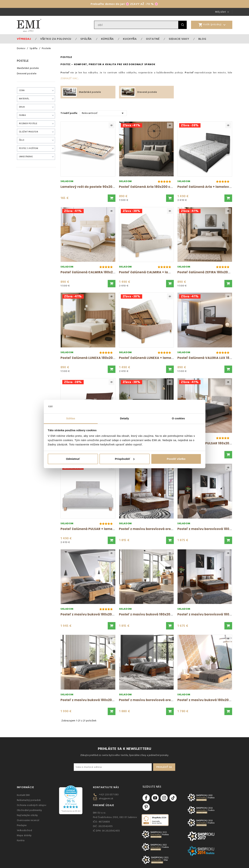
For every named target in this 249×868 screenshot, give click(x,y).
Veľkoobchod (25, 830)
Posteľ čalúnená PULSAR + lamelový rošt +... (96, 529)
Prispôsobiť (125, 459)
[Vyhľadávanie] (136, 25)
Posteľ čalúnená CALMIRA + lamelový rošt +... (156, 272)
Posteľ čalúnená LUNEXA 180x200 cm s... (93, 358)
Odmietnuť (73, 459)
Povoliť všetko (176, 459)
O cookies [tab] (178, 418)
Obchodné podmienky (29, 810)
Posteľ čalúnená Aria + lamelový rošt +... (211, 187)
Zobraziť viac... (70, 78)
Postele (23, 61)
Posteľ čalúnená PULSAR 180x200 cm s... (210, 443)
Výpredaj (24, 39)
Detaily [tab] (125, 418)
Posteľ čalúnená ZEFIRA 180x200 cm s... (209, 272)
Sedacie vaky (179, 39)
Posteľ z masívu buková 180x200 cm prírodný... (99, 614)
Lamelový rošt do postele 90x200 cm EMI (94, 187)
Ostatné (153, 39)
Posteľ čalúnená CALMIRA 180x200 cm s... (94, 272)
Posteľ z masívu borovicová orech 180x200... (155, 700)
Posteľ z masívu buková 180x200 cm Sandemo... (100, 700)
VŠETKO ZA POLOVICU (56, 39)
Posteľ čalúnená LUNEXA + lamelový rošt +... (155, 358)
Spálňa (86, 39)
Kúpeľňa (107, 39)
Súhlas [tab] (71, 418)
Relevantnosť (103, 113)
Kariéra (21, 840)
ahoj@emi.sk (106, 799)
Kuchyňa (130, 39)
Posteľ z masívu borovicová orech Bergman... (156, 529)
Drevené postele (27, 74)
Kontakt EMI (23, 795)
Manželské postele (28, 68)
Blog (202, 39)
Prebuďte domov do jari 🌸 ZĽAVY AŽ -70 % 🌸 (124, 4)
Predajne (22, 825)
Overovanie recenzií (28, 820)
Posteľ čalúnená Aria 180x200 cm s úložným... (157, 187)
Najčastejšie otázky (27, 815)
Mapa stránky (24, 835)
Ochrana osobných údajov (32, 805)
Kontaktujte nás (106, 787)
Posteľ (66, 64)
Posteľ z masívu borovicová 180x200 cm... (212, 529)
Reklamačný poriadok (29, 800)
